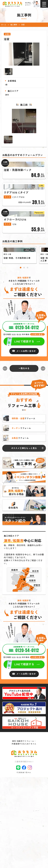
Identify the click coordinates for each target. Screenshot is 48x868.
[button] (21, 350)
